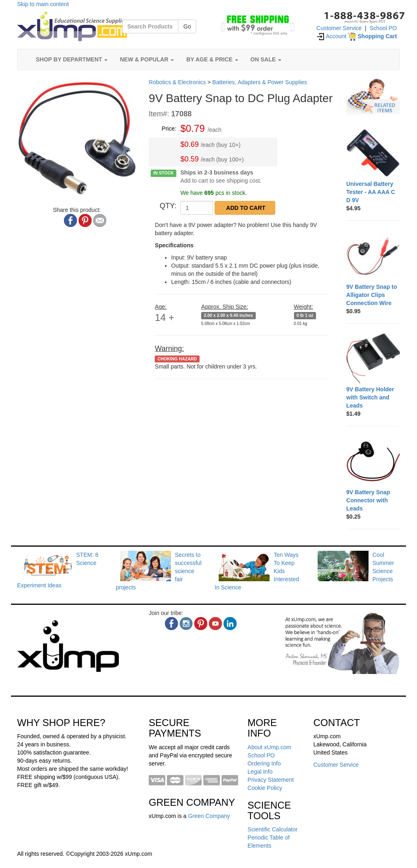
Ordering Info (264, 763)
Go (187, 26)
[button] (221, 24)
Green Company (209, 816)
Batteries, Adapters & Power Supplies (260, 82)
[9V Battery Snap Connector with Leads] (373, 461)
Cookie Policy (265, 788)
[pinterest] (201, 624)
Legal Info (260, 772)
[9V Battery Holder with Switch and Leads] (373, 359)
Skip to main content (43, 4)
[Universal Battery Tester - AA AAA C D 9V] (373, 153)
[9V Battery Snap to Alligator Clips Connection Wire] (373, 256)
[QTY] (197, 208)
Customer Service (339, 28)
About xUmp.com (269, 747)
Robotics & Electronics (177, 82)
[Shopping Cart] (372, 36)
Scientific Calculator (273, 829)
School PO (383, 28)
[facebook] (171, 624)
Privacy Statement (271, 780)
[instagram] (186, 624)
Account (331, 36)
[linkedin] (230, 624)
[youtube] (215, 624)
